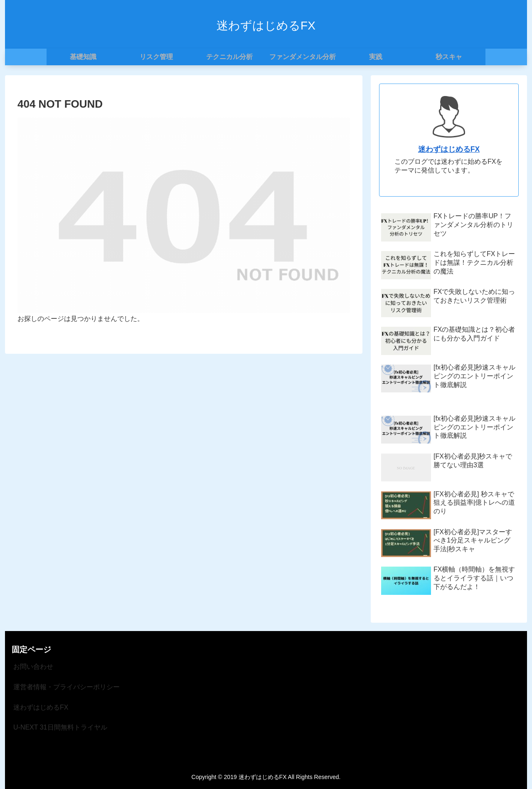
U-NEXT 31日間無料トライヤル (60, 727)
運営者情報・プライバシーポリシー (66, 687)
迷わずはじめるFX (449, 149)
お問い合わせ (33, 667)
